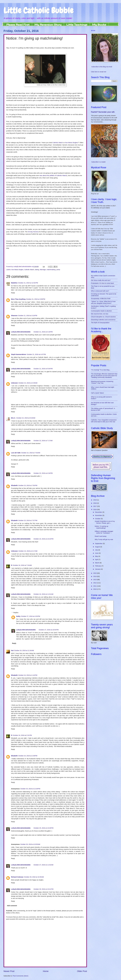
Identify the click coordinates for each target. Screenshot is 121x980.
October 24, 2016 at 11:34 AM (24, 650)
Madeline (14, 283)
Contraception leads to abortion (101, 311)
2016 (95, 510)
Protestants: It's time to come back (102, 283)
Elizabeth (14, 485)
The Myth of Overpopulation (100, 323)
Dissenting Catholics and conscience (103, 320)
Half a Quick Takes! (97, 393)
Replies (16, 613)
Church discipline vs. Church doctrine (103, 317)
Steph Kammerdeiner (19, 354)
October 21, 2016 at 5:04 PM (43, 369)
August (98, 547)
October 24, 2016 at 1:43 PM (28, 675)
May (97, 556)
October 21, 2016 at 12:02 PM (28, 283)
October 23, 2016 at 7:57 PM (28, 520)
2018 (95, 503)
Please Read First (18, 25)
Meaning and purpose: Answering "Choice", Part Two (102, 382)
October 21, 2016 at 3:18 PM (28, 316)
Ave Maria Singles (71, 143)
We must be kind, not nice (100, 314)
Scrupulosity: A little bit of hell (101, 299)
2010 (95, 589)
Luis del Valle (16, 453)
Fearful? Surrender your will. (103, 112)
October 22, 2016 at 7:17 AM (43, 441)
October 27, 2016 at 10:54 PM (49, 630)
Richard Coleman (17, 877)
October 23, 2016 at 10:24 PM (43, 539)
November (99, 515)
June (97, 553)
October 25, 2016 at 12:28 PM (30, 789)
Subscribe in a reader (99, 162)
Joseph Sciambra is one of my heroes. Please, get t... (105, 522)
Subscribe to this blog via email (102, 67)
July (97, 550)
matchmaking (51, 270)
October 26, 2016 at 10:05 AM (30, 844)
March (97, 563)
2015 (95, 573)
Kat (12, 650)
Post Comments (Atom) (20, 976)
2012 (95, 583)
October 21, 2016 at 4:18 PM (43, 332)
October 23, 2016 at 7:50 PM (28, 485)
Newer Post (9, 971)
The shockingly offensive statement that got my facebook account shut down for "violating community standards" (104, 376)
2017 (95, 506)
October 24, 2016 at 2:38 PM (28, 756)
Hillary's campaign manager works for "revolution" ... (104, 532)
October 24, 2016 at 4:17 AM (28, 551)
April (97, 560)
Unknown (14, 383)
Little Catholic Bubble (38, 11)
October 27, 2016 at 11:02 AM (43, 865)
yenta (58, 270)
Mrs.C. (13, 418)
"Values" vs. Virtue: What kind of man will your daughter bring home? (103, 302)
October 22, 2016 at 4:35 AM (28, 383)
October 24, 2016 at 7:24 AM (22, 565)
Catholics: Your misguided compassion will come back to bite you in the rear (104, 421)
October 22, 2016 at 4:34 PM (43, 473)
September (99, 544)
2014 (95, 576)
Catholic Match (58, 143)
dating (37, 270)
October (98, 519)
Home (46, 971)
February (98, 566)
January (98, 569)
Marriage (43, 270)
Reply (13, 293)
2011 (95, 586)
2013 (95, 580)
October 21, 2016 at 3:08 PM (36, 299)
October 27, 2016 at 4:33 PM (31, 616)
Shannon (14, 316)
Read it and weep (101, 536)
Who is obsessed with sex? (100, 291)
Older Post (82, 971)
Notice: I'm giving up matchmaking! (101, 527)
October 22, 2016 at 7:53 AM (31, 453)
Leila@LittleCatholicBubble (21, 332)
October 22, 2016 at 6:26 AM (26, 418)
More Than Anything (18, 299)
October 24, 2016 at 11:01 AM (43, 594)
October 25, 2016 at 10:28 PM (43, 828)
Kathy (18, 616)
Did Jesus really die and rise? (101, 280)
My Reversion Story (48, 25)
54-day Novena (33, 232)
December (99, 512)
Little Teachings (77, 25)
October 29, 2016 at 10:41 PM (43, 889)
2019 (95, 500)
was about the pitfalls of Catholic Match (53, 175)
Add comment (12, 906)
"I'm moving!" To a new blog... (101, 370)
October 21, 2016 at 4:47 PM (36, 354)
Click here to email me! (99, 72)
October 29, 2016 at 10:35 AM (34, 877)
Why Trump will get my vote (104, 539)
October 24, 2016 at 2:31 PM (22, 735)
